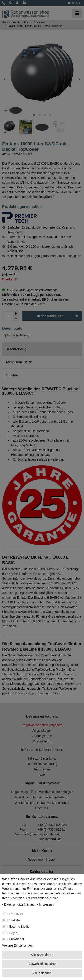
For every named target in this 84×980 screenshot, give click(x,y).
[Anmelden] (19, 3)
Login (53, 860)
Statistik (15, 920)
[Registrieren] (25, 3)
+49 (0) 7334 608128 (52, 825)
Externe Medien (20, 927)
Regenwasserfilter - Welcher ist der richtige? (42, 792)
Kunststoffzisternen (35, 22)
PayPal (14, 933)
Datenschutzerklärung (42, 764)
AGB (42, 775)
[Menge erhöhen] (16, 314)
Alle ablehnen (42, 973)
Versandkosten (42, 730)
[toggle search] (10, 3)
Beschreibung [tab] (16, 349)
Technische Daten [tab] (19, 362)
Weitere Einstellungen (17, 945)
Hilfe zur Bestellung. (42, 758)
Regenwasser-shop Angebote (42, 725)
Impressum (42, 769)
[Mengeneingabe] (8, 316)
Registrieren (36, 860)
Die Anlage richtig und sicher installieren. (42, 797)
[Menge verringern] (16, 319)
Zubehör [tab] (12, 375)
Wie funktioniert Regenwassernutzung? (42, 803)
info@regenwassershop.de (42, 834)
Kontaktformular (50, 839)
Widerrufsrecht (42, 741)
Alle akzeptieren (42, 955)
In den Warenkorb (58, 316)
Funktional (17, 939)
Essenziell (16, 914)
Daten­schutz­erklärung (19, 904)
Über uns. (42, 808)
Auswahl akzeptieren (42, 964)
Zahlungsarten (42, 736)
